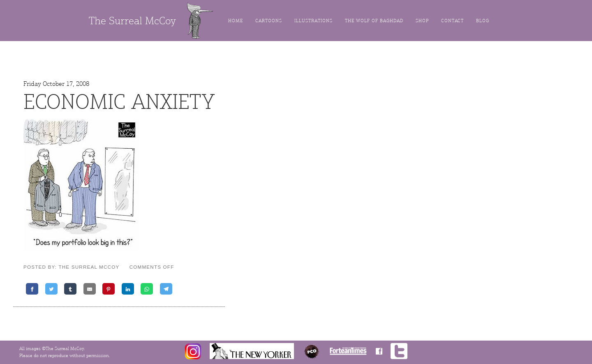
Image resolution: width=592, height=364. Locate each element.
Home (236, 21)
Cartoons (269, 21)
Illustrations (313, 21)
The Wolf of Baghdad (374, 21)
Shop (422, 21)
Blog (483, 21)
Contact (452, 21)
